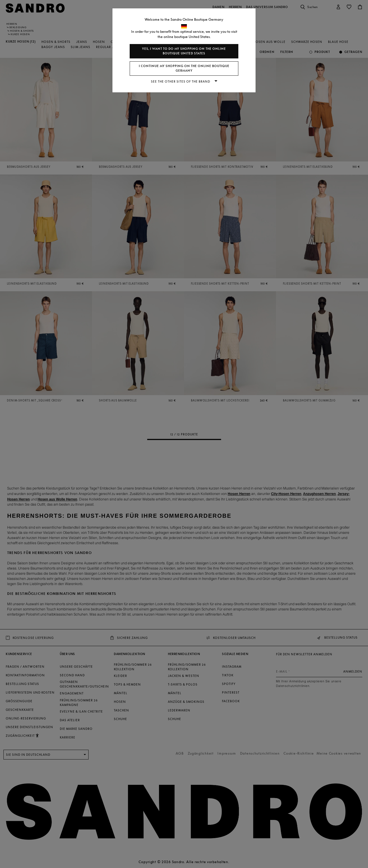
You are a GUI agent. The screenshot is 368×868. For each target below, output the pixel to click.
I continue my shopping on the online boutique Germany (184, 68)
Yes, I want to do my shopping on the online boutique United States (184, 51)
